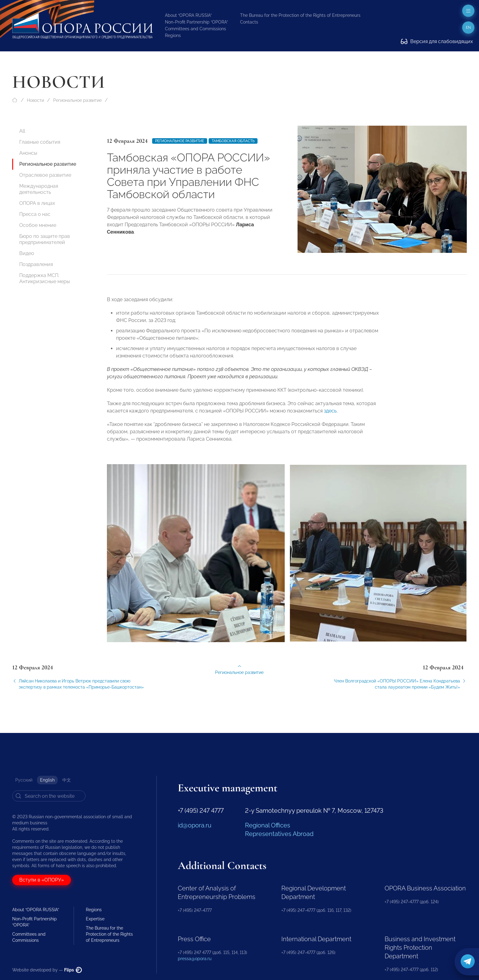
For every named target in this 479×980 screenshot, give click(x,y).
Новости (35, 100)
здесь (330, 417)
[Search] (49, 796)
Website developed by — (47, 970)
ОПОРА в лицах (37, 203)
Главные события (40, 142)
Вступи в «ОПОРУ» (42, 880)
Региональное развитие (77, 100)
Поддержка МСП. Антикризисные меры (45, 278)
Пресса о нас (35, 214)
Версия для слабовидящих (437, 41)
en (468, 28)
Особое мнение (38, 225)
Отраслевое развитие (45, 175)
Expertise (95, 919)
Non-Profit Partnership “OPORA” (196, 22)
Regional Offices (268, 825)
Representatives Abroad (279, 834)
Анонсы (28, 153)
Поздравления (36, 264)
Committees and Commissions (196, 29)
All (22, 131)
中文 (67, 780)
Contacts (249, 22)
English (47, 780)
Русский (24, 780)
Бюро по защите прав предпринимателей (45, 239)
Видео (27, 253)
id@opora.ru (195, 825)
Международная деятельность (39, 189)
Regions (173, 35)
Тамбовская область (233, 141)
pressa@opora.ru (195, 959)
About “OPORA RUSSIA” (188, 15)
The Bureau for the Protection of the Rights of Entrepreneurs (300, 15)
